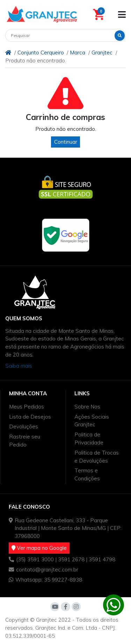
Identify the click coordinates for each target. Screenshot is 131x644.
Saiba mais (19, 366)
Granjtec (102, 53)
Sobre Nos (87, 407)
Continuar (66, 142)
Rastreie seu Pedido (25, 441)
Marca (78, 53)
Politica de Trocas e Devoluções (97, 457)
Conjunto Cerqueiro (41, 53)
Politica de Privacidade (89, 439)
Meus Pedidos (27, 407)
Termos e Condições (87, 474)
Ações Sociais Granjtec (92, 421)
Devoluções (24, 426)
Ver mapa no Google (39, 548)
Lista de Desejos (30, 417)
